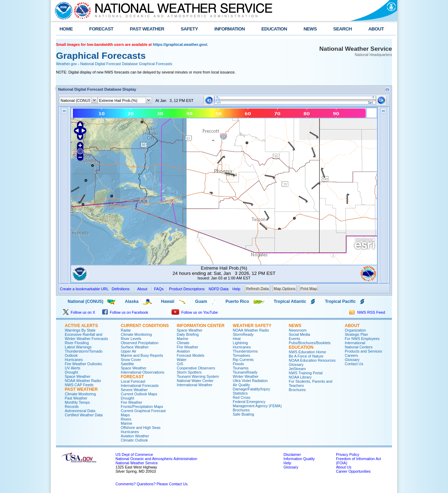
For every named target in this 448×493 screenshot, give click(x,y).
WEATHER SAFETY (252, 326)
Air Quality (241, 385)
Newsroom (298, 330)
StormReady (243, 334)
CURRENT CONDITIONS (145, 326)
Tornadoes (241, 355)
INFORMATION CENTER (201, 326)
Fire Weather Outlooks (83, 364)
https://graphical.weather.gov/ (180, 44)
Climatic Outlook (134, 440)
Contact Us (354, 364)
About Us (344, 467)
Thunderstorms (245, 351)
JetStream (297, 369)
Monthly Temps (77, 402)
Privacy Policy (348, 454)
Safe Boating (243, 414)
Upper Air (128, 351)
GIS (180, 364)
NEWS (310, 29)
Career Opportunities (353, 471)
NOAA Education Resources (312, 360)
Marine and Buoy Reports (142, 355)
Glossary (296, 364)
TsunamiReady (245, 372)
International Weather (195, 385)
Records (72, 407)
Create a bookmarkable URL (84, 289)
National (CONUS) (80, 301)
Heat (237, 339)
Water (182, 360)
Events (295, 339)
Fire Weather (131, 402)
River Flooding (77, 343)
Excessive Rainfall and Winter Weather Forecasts (86, 336)
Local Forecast (133, 381)
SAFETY (189, 29)
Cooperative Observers (196, 368)
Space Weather (78, 376)
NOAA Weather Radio (83, 381)
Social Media (299, 334)
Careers (351, 355)
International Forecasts (140, 386)
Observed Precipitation (140, 343)
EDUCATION (274, 29)
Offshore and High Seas (141, 428)
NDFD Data (219, 289)
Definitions (121, 289)
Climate (183, 343)
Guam (201, 301)
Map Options (285, 289)
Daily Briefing (188, 334)
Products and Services (363, 351)
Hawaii (168, 301)
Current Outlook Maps (139, 394)
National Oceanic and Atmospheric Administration (156, 459)
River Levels (131, 339)
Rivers (126, 419)
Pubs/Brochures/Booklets (310, 343)
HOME (66, 29)
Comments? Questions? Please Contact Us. (152, 484)
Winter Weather (246, 376)
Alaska (132, 301)
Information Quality (299, 459)
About (142, 289)
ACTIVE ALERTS (81, 326)
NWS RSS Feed (367, 312)
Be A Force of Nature (306, 356)
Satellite (127, 364)
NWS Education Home (307, 352)
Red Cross (241, 397)
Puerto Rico (237, 301)
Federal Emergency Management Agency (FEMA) (257, 404)
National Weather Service (137, 463)
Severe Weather (134, 390)
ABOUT (376, 29)
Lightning (240, 343)
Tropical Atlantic (290, 301)
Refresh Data (257, 289)
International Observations (142, 372)
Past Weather (76, 398)
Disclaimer (292, 454)
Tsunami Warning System (198, 376)
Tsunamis (241, 368)
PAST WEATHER (147, 29)
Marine (127, 423)
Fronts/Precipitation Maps (142, 407)
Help (287, 463)
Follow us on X (79, 312)
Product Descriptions (187, 289)
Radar (126, 330)
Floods (238, 364)
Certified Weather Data (84, 415)
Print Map (309, 289)
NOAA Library (300, 377)
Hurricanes (74, 360)
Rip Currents (243, 360)
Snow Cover (131, 360)
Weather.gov (66, 64)
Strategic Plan (356, 334)
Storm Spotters (189, 372)
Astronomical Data (80, 411)
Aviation (183, 351)
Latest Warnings (78, 347)
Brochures (241, 410)
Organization (355, 330)
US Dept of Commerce (134, 454)
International (355, 343)
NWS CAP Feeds (79, 385)
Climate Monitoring (80, 394)
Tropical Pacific (340, 301)
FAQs (159, 289)
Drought (71, 372)
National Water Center (195, 381)
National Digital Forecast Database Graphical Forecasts (126, 64)
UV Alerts (72, 368)
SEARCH (342, 29)
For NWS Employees (362, 339)
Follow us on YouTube (195, 312)
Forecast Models (191, 355)
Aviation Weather (135, 436)
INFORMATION (230, 29)
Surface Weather (135, 347)
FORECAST (101, 29)
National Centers (359, 347)
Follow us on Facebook (125, 312)
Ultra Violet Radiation (250, 381)
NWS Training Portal (306, 373)
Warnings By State (80, 330)
